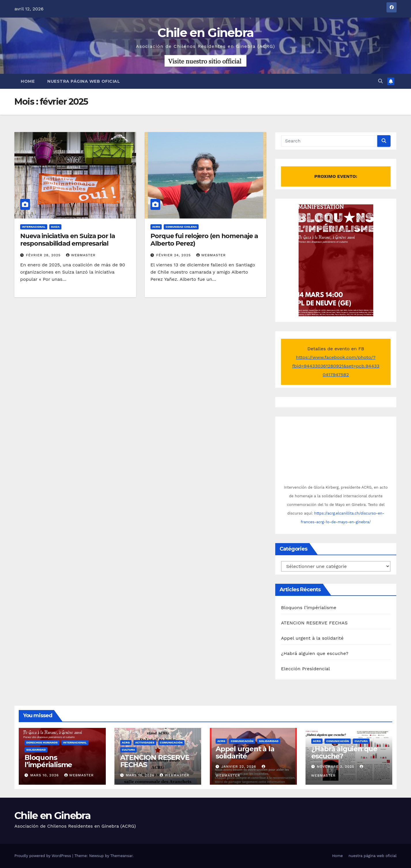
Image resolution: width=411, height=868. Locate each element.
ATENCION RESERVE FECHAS (314, 623)
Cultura (129, 750)
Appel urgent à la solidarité (312, 638)
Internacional (34, 227)
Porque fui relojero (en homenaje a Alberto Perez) (204, 240)
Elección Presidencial (306, 669)
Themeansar (121, 856)
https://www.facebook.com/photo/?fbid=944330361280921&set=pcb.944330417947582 (336, 366)
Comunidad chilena (181, 227)
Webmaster (81, 255)
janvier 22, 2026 (240, 767)
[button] (380, 81)
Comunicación (171, 742)
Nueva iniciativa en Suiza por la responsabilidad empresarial (68, 240)
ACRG (156, 227)
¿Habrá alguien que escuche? (315, 653)
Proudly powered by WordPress (43, 856)
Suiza (55, 227)
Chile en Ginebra (206, 33)
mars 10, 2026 (45, 775)
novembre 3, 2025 (336, 767)
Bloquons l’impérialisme (309, 608)
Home (28, 81)
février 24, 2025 (174, 255)
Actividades (145, 742)
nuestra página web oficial (84, 81)
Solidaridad (36, 750)
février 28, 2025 (44, 255)
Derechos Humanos (42, 742)
